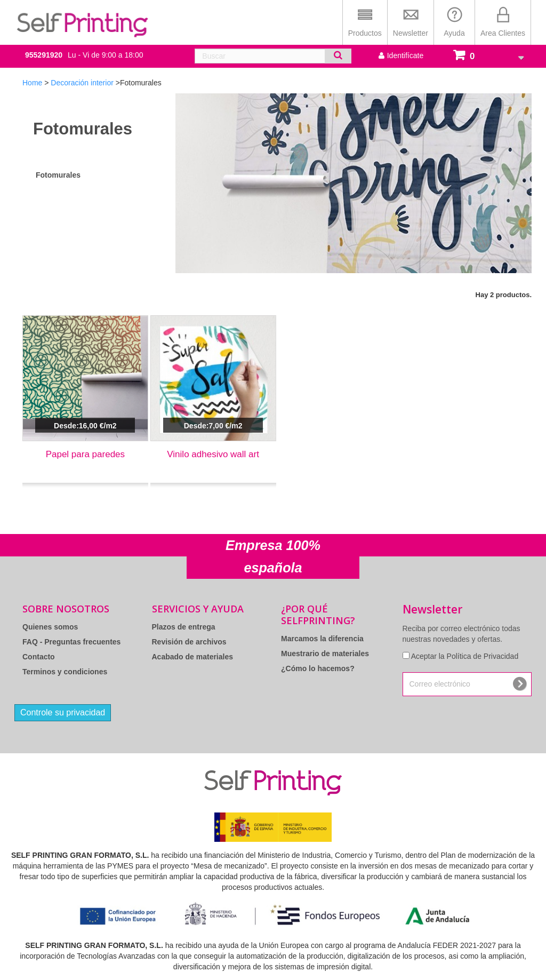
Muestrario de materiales (325, 654)
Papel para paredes (85, 454)
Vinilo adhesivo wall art (213, 454)
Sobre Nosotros (66, 609)
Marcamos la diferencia (322, 639)
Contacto (39, 657)
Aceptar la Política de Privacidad (465, 656)
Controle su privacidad (63, 712)
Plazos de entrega (184, 627)
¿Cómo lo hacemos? (318, 668)
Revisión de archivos (189, 642)
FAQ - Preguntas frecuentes (71, 642)
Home (32, 83)
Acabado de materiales (193, 657)
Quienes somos (50, 627)
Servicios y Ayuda (198, 609)
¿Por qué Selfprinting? (318, 615)
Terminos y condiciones (65, 672)
